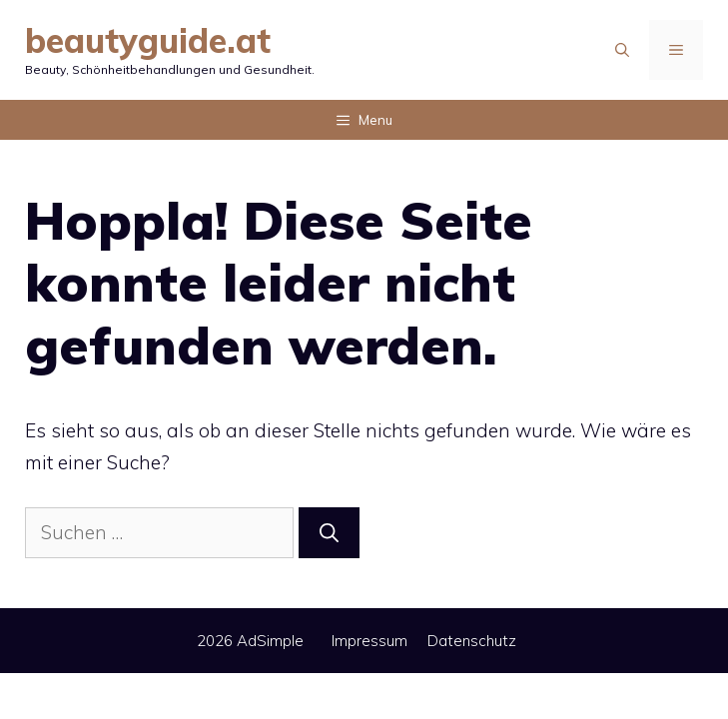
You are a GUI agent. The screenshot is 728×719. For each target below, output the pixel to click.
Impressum (369, 641)
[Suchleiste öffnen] (622, 50)
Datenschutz (472, 641)
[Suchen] (329, 533)
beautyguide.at (148, 40)
